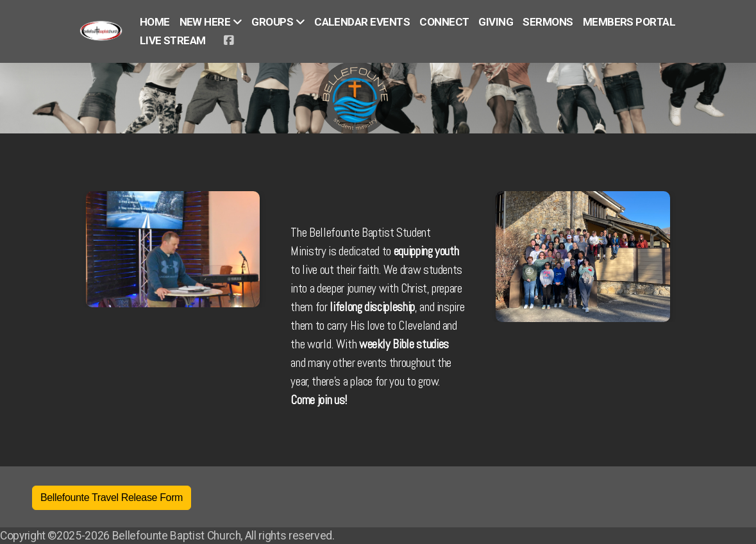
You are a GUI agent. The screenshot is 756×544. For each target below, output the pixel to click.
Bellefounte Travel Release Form (112, 497)
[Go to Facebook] (228, 40)
